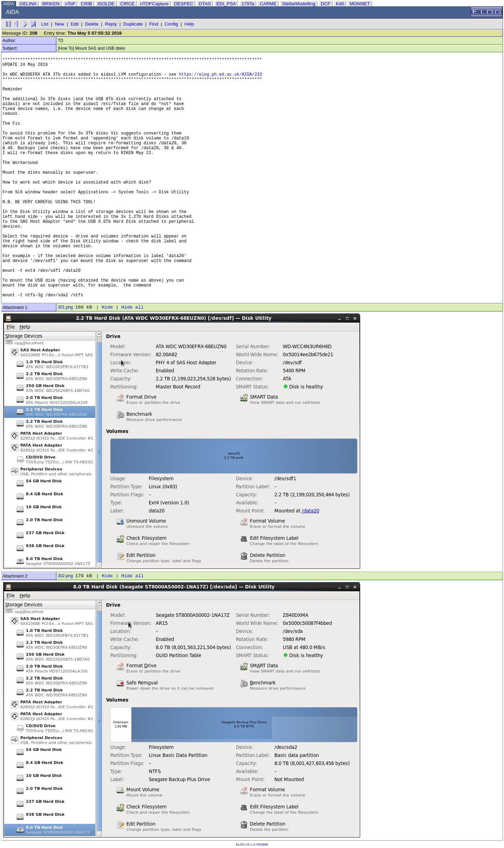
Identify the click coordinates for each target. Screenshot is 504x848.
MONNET (360, 4)
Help (189, 24)
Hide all (132, 307)
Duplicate (133, 24)
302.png (65, 576)
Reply (111, 24)
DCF (326, 4)
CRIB (86, 4)
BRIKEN (51, 4)
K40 (340, 4)
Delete (92, 24)
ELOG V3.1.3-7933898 (252, 844)
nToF (70, 4)
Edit (75, 24)
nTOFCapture (154, 4)
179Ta (248, 4)
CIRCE (127, 4)
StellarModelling (299, 4)
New (60, 24)
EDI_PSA (226, 4)
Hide (107, 307)
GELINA (28, 4)
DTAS (205, 4)
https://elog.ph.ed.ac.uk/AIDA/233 (220, 75)
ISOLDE (106, 4)
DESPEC (184, 4)
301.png (65, 307)
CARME (268, 4)
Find (154, 24)
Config (171, 24)
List (45, 24)
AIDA (9, 4)
